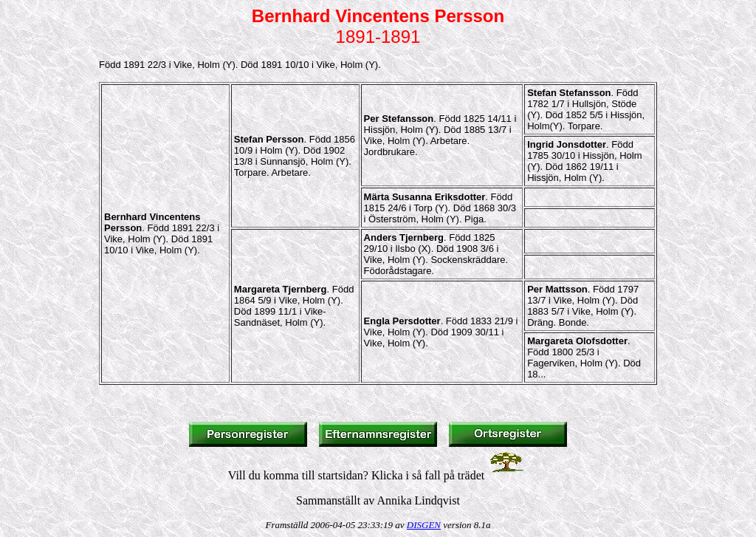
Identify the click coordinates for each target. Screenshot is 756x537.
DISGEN (424, 525)
